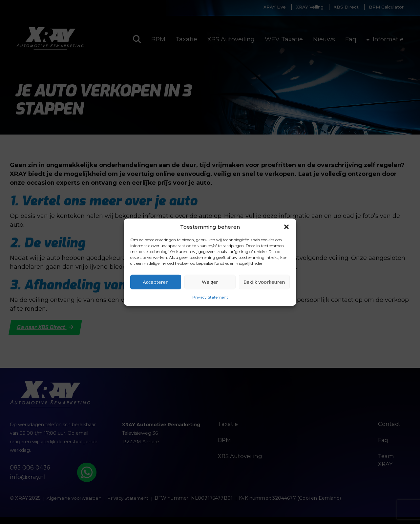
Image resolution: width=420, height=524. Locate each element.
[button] (286, 227)
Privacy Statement (210, 297)
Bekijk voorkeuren (264, 282)
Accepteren (156, 282)
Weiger (210, 282)
